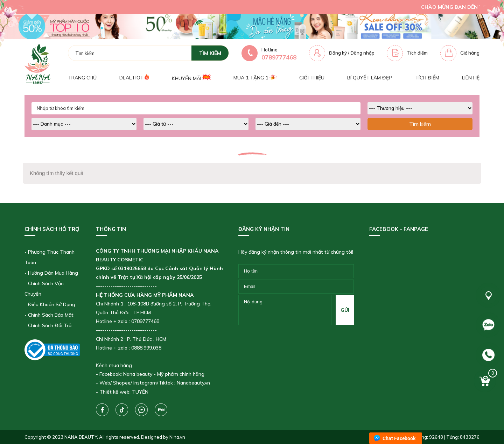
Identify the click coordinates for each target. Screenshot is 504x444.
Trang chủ (82, 78)
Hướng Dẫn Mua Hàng (53, 273)
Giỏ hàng (470, 53)
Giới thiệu (312, 78)
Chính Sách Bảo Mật (51, 315)
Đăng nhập (362, 53)
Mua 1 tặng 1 (255, 78)
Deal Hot (134, 78)
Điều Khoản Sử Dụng (52, 304)
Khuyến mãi (191, 77)
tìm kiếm (210, 53)
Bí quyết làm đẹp (370, 78)
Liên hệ (471, 78)
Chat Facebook (399, 438)
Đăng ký (338, 53)
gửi (345, 310)
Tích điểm (417, 53)
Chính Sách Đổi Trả (50, 325)
